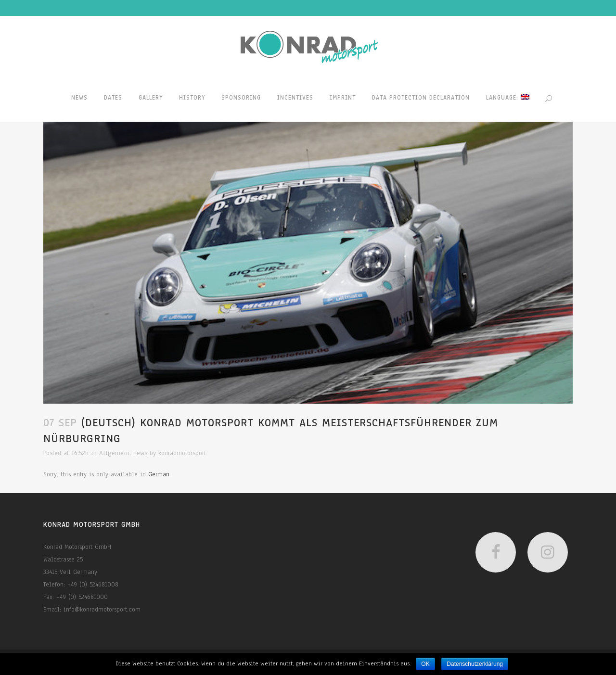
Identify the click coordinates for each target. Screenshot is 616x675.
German (159, 474)
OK (425, 664)
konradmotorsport (182, 453)
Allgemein (114, 453)
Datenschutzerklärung (475, 664)
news (140, 453)
